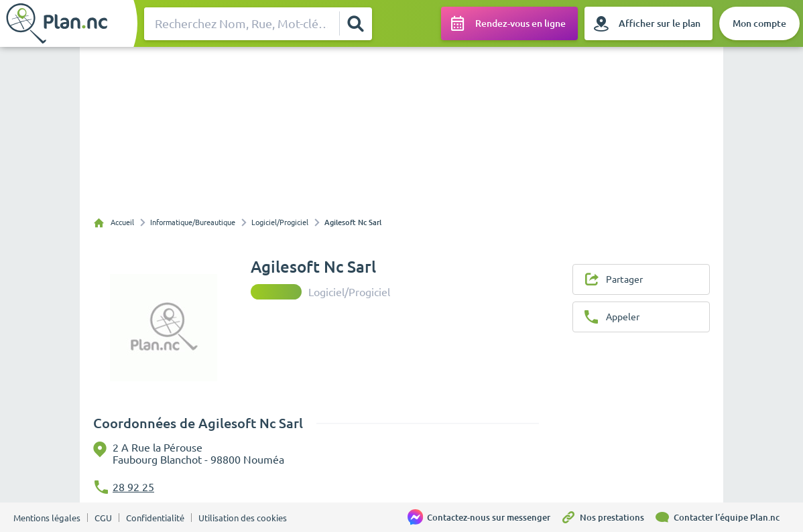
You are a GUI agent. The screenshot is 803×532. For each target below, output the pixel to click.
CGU (103, 518)
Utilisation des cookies (243, 518)
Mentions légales (47, 518)
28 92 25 (133, 487)
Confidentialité (155, 518)
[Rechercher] (355, 23)
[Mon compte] (759, 23)
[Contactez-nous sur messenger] (484, 517)
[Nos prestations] (607, 517)
